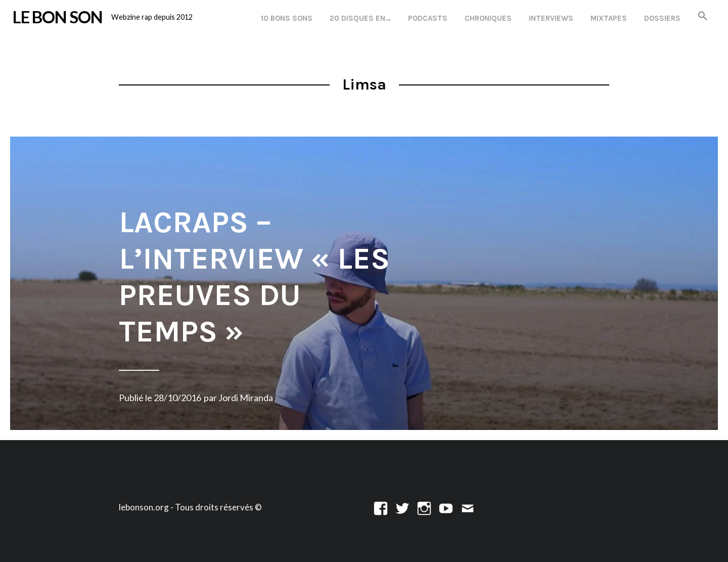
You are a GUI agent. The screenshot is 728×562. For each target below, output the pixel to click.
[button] (703, 16)
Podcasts (428, 18)
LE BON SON (58, 17)
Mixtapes (609, 18)
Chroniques (488, 18)
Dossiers (662, 18)
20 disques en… (360, 18)
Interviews (551, 18)
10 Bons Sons (287, 18)
